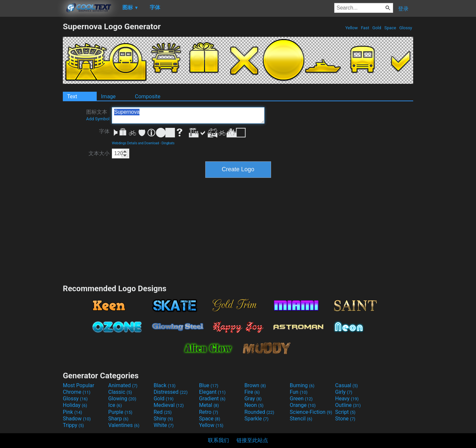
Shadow (77, 419)
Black (165, 385)
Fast (365, 28)
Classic (120, 392)
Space (390, 28)
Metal (209, 405)
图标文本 (98, 115)
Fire (252, 392)
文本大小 (99, 153)
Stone (345, 419)
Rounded (259, 412)
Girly (344, 392)
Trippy (73, 425)
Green (301, 399)
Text (72, 96)
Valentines (124, 425)
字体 (104, 131)
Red (163, 412)
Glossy (406, 28)
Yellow (351, 28)
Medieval (169, 405)
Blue (209, 385)
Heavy (347, 399)
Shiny (163, 419)
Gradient (212, 399)
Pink (73, 412)
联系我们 (218, 440)
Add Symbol (98, 119)
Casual (347, 385)
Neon (254, 405)
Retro (209, 412)
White (164, 425)
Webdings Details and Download (135, 143)
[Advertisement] (31, 120)
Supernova (188, 115)
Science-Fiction (311, 412)
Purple (120, 412)
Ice (115, 405)
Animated (123, 385)
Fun (299, 392)
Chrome (77, 392)
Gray (253, 399)
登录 (403, 9)
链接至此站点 (252, 440)
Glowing (122, 399)
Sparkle (256, 419)
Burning (302, 385)
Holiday (75, 405)
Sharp (118, 419)
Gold (377, 28)
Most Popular (79, 385)
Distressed (171, 392)
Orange (303, 405)
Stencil (301, 419)
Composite (148, 96)
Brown (255, 385)
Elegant (212, 392)
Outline (348, 405)
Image (108, 96)
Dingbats (168, 143)
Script (345, 412)
